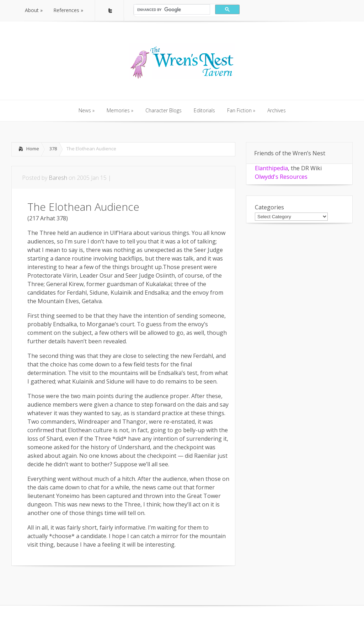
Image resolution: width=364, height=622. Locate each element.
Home (33, 149)
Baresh (58, 178)
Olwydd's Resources (281, 177)
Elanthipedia (271, 168)
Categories (269, 207)
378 (53, 149)
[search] (171, 10)
